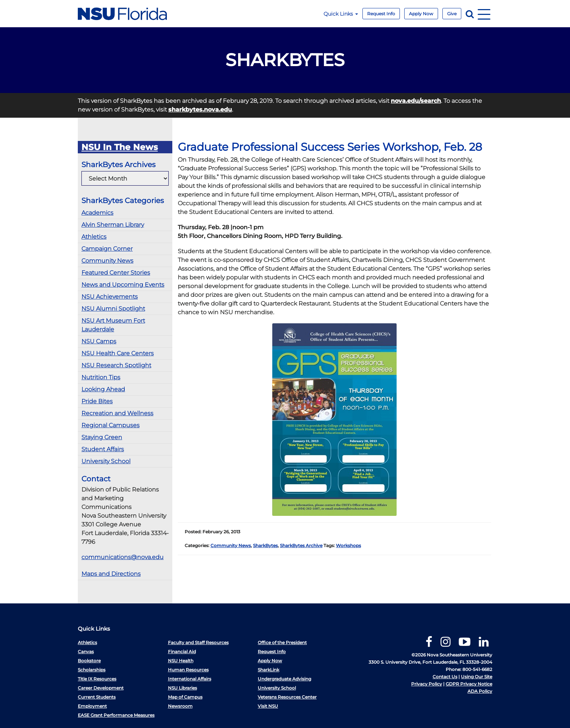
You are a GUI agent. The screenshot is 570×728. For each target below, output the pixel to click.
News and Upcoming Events (123, 285)
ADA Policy (480, 691)
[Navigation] (484, 14)
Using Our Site (477, 677)
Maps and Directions (111, 574)
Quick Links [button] (341, 14)
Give (452, 14)
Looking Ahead (103, 389)
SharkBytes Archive (301, 545)
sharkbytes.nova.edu (200, 110)
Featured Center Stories (116, 273)
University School (106, 461)
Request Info (381, 14)
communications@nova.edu (123, 557)
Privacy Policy (427, 684)
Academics (97, 213)
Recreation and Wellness (117, 413)
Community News (107, 261)
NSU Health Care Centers (118, 353)
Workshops (348, 545)
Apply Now (421, 14)
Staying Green (102, 437)
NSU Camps (99, 341)
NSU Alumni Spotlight (113, 309)
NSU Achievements (110, 297)
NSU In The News (120, 147)
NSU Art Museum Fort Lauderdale (113, 325)
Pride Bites (97, 401)
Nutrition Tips (101, 377)
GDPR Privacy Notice (469, 684)
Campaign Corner (107, 249)
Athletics (94, 237)
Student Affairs (103, 449)
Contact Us (445, 677)
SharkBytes (265, 545)
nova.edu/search (416, 101)
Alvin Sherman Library (113, 225)
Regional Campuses (111, 425)
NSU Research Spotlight (116, 365)
